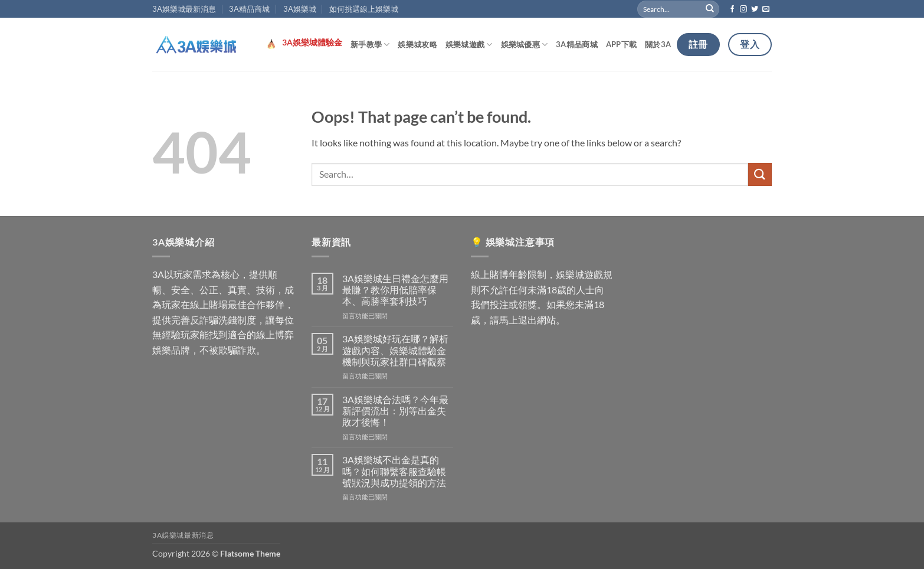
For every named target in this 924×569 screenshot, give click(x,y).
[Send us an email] (766, 9)
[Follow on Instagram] (743, 9)
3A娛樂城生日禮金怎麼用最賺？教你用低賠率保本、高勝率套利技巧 (395, 290)
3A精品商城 (249, 9)
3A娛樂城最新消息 (184, 9)
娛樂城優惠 (525, 45)
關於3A (658, 44)
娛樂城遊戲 (469, 45)
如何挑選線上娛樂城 (364, 9)
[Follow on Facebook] (732, 9)
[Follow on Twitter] (755, 9)
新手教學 (370, 45)
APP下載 (621, 44)
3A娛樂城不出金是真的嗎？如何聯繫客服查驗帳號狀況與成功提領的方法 (394, 471)
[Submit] (710, 9)
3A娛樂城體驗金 (312, 42)
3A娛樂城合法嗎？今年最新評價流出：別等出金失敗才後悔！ (395, 411)
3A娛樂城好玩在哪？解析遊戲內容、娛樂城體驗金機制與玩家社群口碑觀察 (395, 350)
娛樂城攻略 (417, 44)
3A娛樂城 (300, 9)
